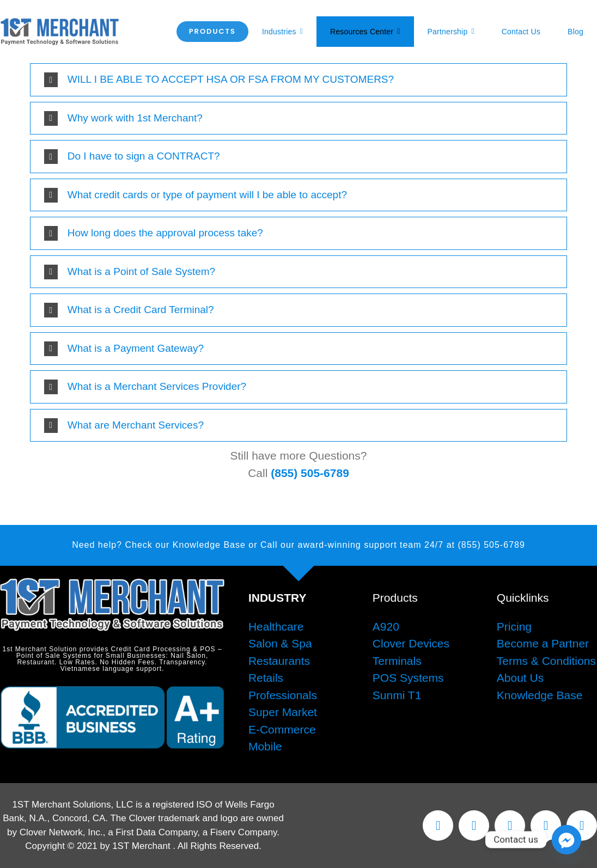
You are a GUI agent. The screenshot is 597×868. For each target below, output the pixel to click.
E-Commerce (282, 729)
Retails (266, 678)
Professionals (283, 695)
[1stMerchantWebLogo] (60, 23)
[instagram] (510, 826)
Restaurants (279, 661)
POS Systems (408, 678)
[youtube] (546, 826)
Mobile (265, 746)
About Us (520, 678)
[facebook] (438, 826)
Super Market (283, 712)
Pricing (514, 626)
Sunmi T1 (397, 695)
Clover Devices (411, 643)
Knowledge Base (540, 695)
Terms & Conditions (546, 661)
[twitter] (474, 826)
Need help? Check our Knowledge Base (159, 545)
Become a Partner (543, 643)
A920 (386, 626)
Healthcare (276, 626)
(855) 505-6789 (310, 473)
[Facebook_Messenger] (566, 840)
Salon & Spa (280, 643)
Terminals (397, 661)
